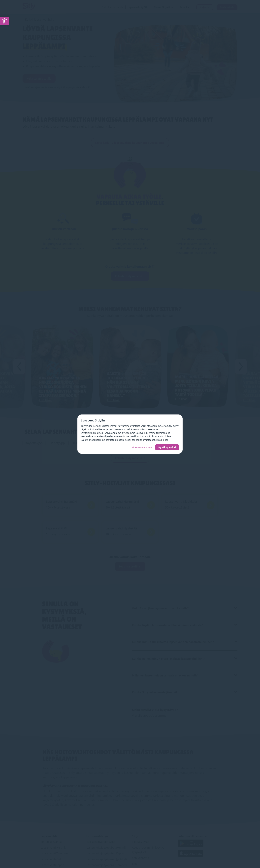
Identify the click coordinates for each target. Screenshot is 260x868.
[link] (4, 21)
